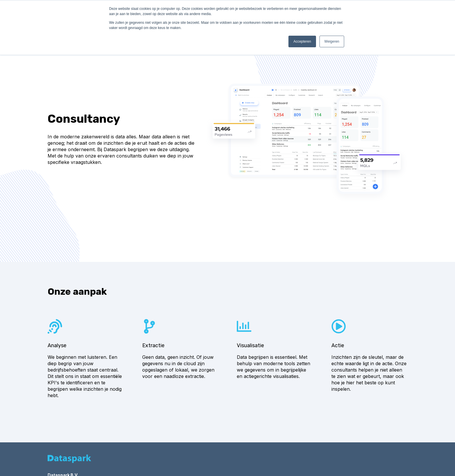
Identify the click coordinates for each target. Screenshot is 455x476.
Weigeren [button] (332, 41)
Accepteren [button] (302, 41)
